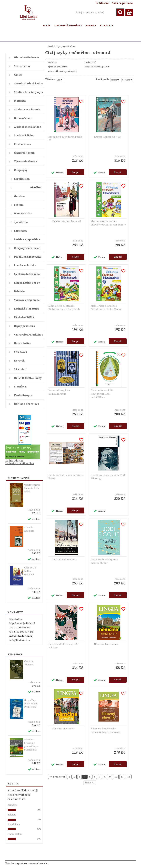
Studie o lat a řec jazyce (29, 92)
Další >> (90, 783)
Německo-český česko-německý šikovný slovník (105, 730)
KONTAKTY (107, 26)
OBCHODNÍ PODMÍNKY (68, 26)
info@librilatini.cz (21, 636)
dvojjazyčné (90, 62)
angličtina (20, 231)
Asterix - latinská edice (29, 84)
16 (129, 777)
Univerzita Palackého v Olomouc (29, 336)
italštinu (12, 815)
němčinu (12, 805)
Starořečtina (22, 66)
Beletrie (19, 291)
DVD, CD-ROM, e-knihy (28, 378)
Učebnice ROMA (24, 317)
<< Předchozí (57, 777)
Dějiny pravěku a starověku (24, 327)
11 (122, 777)
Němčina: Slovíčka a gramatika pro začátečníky (32, 745)
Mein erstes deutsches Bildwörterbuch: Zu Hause (106, 308)
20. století (20, 369)
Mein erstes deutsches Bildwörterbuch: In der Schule (108, 223)
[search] (120, 12)
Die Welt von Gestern (64, 560)
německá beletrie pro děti (97, 67)
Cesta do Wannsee (29, 663)
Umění (18, 75)
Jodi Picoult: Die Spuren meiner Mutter (104, 561)
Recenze (91, 26)
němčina (36, 187)
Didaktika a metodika (28, 257)
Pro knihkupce (23, 395)
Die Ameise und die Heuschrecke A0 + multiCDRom (102, 394)
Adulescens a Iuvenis (27, 110)
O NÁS (47, 26)
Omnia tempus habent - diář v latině (32, 488)
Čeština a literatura (27, 404)
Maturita (20, 101)
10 (116, 777)
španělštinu (14, 824)
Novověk (19, 361)
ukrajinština (22, 179)
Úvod (50, 46)
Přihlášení (102, 3)
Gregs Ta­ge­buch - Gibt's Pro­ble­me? (31, 704)
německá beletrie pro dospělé (62, 71)
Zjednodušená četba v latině (28, 128)
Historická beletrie (26, 58)
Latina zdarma (14, 461)
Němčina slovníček (63, 729)
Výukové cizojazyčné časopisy (27, 301)
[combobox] (115, 80)
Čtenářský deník (24, 153)
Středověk (21, 352)
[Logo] (29, 13)
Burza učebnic (23, 118)
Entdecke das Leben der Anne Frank (66, 477)
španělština (21, 222)
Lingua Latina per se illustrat (27, 284)
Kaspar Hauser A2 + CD (108, 137)
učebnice (52, 62)
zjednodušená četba (58, 67)
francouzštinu (15, 834)
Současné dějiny (24, 136)
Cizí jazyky (21, 170)
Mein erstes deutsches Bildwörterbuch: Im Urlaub (64, 308)
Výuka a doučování (26, 162)
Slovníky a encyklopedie (23, 388)
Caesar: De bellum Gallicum (30, 571)
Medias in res (23, 144)
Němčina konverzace (106, 644)
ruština (19, 205)
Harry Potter (23, 343)
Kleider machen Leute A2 (66, 221)
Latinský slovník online (20, 463)
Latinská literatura (26, 309)
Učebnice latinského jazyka (27, 275)
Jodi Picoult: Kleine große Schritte (63, 646)
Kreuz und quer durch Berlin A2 (65, 138)
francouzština (23, 214)
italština (19, 196)
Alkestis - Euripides (29, 529)
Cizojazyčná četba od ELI (27, 249)
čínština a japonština (27, 239)
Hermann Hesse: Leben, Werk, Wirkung (108, 477)
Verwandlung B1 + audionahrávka (59, 392)
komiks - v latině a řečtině (25, 267)
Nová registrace (122, 3)
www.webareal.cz (39, 863)
